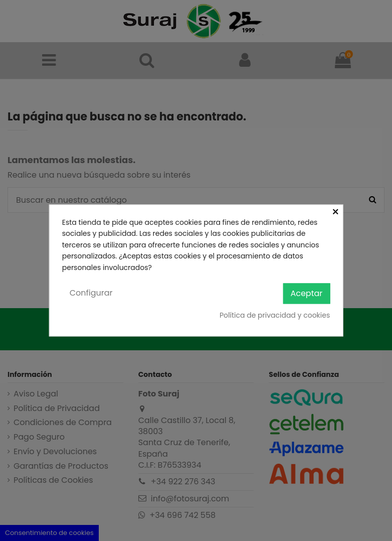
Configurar (91, 293)
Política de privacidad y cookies (275, 315)
